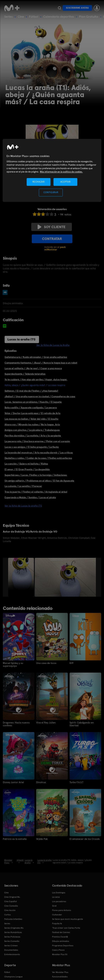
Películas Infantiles (13, 919)
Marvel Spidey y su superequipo (13, 664)
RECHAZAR (38, 182)
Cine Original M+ (12, 897)
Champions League (13, 977)
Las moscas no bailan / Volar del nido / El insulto (31, 419)
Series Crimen (11, 946)
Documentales (11, 950)
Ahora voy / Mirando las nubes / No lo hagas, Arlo (32, 424)
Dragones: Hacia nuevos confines (16, 724)
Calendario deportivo (59, 17)
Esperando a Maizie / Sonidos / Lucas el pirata (30, 497)
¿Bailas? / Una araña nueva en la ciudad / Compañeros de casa (40, 396)
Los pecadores (59, 901)
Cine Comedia (11, 906)
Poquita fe (57, 923)
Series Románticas (13, 932)
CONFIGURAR (51, 193)
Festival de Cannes (61, 932)
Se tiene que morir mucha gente (68, 919)
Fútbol (34, 17)
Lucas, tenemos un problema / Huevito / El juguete (33, 402)
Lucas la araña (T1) (21, 339)
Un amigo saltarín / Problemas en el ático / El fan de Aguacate (39, 481)
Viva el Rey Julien (46, 723)
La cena (56, 897)
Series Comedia (12, 941)
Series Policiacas (12, 937)
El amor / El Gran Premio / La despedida (27, 469)
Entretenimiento (12, 954)
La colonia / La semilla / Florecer (23, 486)
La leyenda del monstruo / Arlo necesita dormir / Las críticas (39, 453)
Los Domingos (59, 893)
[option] (21, 577)
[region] (52, 170)
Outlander (57, 915)
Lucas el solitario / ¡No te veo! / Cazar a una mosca (33, 368)
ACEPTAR (66, 182)
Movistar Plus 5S (60, 954)
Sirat (54, 906)
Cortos (7, 915)
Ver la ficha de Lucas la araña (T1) (23, 506)
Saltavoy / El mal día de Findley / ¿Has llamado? (31, 391)
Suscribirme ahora (77, 8)
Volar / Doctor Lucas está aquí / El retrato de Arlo (32, 413)
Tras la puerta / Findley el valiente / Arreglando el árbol (36, 492)
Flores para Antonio (62, 910)
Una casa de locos (46, 663)
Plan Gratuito (89, 17)
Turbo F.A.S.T (76, 782)
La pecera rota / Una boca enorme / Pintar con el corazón (37, 441)
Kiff (72, 663)
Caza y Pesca (58, 950)
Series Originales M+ (14, 928)
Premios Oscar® (60, 937)
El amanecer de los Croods (85, 839)
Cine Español (11, 901)
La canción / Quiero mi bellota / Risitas (26, 464)
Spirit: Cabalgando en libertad (82, 724)
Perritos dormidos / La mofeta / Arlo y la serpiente (33, 436)
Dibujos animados (61, 941)
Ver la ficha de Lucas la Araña (53, 345)
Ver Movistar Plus (60, 972)
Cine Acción (10, 910)
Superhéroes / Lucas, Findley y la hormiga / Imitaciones (36, 475)
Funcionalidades (60, 977)
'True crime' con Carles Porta (66, 928)
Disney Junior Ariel (13, 782)
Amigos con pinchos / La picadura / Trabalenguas (32, 430)
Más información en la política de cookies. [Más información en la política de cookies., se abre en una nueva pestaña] (61, 172)
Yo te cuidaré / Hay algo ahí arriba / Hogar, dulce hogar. (36, 379)
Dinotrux (41, 782)
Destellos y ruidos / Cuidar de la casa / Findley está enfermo (38, 458)
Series (8, 17)
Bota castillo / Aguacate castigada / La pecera (31, 408)
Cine (21, 17)
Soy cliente (52, 227)
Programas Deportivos (63, 946)
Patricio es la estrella (15, 839)
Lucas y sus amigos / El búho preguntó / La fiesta (32, 447)
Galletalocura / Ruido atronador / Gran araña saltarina (36, 357)
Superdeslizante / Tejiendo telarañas (25, 374)
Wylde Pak (42, 839)
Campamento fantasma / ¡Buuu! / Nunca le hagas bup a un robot (41, 363)
